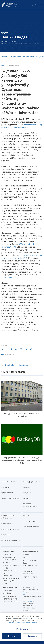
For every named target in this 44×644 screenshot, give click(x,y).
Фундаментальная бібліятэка (8, 517)
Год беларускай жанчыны (22, 56)
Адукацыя (27, 487)
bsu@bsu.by (7, 576)
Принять (12, 636)
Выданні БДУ (6, 535)
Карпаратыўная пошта (11, 540)
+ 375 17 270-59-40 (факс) (10, 572)
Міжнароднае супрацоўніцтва (30, 505)
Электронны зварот (31, 527)
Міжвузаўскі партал (10, 529)
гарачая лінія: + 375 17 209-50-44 (11, 567)
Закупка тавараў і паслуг (11, 498)
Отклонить (32, 636)
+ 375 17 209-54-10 (10, 596)
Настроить (22, 629)
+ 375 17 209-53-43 (10, 599)
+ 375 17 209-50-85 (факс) (30, 562)
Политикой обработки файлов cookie (22, 623)
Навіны (13, 41)
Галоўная (4, 41)
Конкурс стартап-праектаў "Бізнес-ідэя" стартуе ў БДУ (22, 415)
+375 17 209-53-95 (30, 577)
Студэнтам (5, 487)
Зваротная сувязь (30, 521)
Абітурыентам (8, 482)
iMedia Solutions (29, 601)
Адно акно (27, 516)
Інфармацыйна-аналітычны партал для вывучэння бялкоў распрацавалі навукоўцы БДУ (22, 460)
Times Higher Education (11, 277)
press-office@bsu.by (10, 602)
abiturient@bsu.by (30, 566)
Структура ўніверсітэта (32, 482)
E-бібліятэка (7, 524)
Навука (27, 493)
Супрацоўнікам (7, 493)
